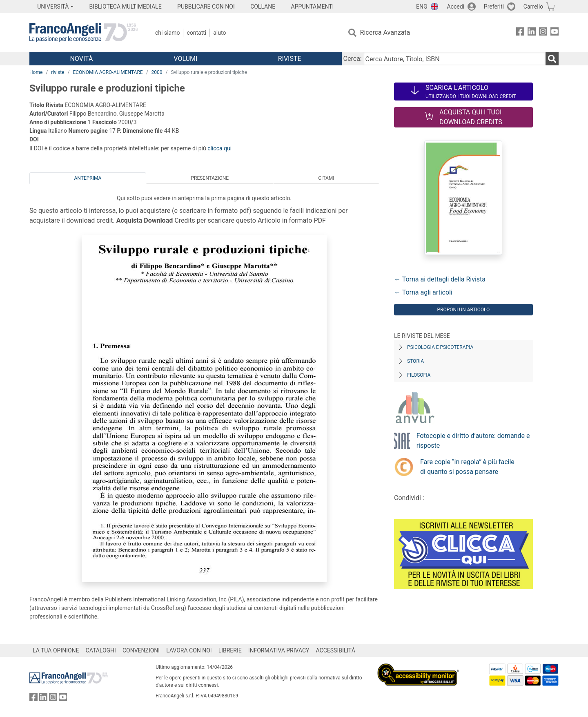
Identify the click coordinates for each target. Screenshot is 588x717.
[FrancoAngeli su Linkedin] (532, 33)
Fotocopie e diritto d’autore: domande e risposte (473, 441)
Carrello (533, 7)
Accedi (455, 7)
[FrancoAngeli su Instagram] (543, 33)
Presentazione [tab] (210, 178)
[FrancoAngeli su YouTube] (555, 33)
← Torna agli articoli (423, 292)
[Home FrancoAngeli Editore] (84, 33)
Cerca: (353, 59)
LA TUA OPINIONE (56, 650)
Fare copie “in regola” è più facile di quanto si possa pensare (467, 467)
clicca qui (219, 148)
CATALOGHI (101, 650)
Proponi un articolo (463, 310)
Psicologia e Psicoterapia (440, 347)
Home (36, 72)
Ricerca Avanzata (385, 32)
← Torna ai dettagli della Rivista (440, 279)
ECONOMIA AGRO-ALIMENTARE (108, 72)
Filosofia (419, 375)
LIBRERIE (230, 650)
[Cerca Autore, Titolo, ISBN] (454, 59)
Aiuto (219, 33)
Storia (415, 361)
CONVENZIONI (141, 650)
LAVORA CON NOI (189, 650)
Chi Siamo (167, 33)
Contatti (196, 33)
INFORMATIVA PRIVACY (279, 650)
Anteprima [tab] (88, 178)
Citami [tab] (326, 178)
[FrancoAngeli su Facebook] (520, 33)
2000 (157, 72)
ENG (422, 7)
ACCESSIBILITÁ (336, 650)
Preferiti (494, 7)
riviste (58, 72)
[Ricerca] (552, 59)
